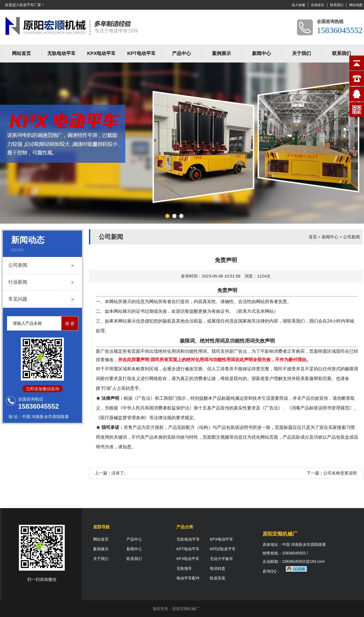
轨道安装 (218, 578)
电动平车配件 (188, 578)
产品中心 (181, 53)
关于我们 (301, 53)
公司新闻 (18, 265)
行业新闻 (18, 282)
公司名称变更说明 (340, 473)
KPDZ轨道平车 (223, 549)
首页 (313, 237)
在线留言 (318, 5)
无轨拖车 (184, 568)
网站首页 (21, 53)
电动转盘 (218, 568)
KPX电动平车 (102, 53)
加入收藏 (298, 5)
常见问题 (18, 299)
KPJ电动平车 (188, 559)
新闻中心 (261, 53)
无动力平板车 (221, 559)
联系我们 (337, 5)
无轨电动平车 (61, 53)
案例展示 (221, 53)
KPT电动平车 (141, 53)
